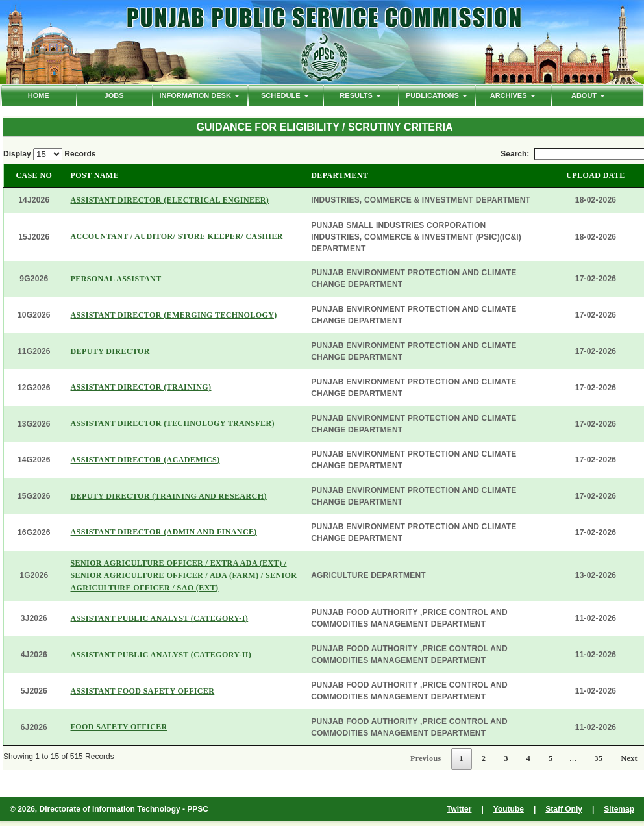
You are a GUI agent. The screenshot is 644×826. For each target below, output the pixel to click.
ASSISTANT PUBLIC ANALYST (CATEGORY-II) (161, 655)
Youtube (509, 809)
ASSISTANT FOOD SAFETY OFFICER (143, 691)
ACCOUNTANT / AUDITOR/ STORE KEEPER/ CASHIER (177, 236)
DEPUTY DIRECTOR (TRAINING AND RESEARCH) (169, 496)
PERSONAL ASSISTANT (116, 279)
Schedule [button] (285, 95)
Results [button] (360, 95)
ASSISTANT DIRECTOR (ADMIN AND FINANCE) (164, 532)
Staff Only (564, 809)
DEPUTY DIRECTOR (110, 351)
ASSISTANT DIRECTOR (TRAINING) (141, 387)
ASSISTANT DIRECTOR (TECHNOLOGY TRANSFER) (173, 423)
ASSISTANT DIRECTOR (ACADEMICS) (145, 460)
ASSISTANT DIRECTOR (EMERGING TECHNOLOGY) (174, 315)
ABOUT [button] (588, 95)
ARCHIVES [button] (513, 95)
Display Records (49, 154)
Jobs (114, 95)
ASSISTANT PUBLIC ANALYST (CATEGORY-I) (160, 618)
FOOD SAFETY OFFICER (119, 727)
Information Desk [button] (199, 95)
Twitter (459, 809)
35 (599, 758)
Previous (426, 758)
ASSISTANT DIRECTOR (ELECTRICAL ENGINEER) (170, 200)
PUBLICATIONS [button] (437, 95)
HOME (39, 95)
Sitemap (619, 809)
